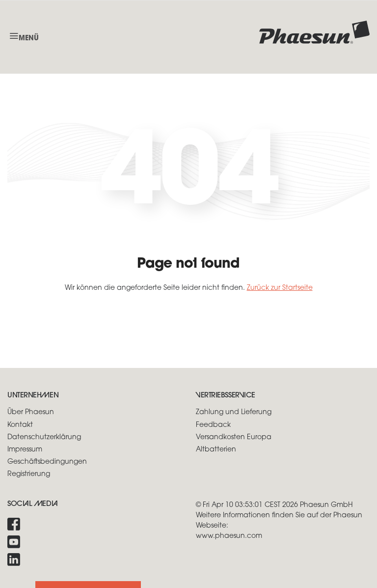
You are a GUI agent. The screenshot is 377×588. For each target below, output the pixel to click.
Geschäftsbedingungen (47, 462)
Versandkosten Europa (234, 437)
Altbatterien (216, 450)
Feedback (213, 425)
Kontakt (20, 425)
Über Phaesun (31, 412)
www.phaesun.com (229, 536)
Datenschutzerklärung (44, 437)
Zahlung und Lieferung (234, 412)
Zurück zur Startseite (280, 288)
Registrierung (29, 474)
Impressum (25, 450)
